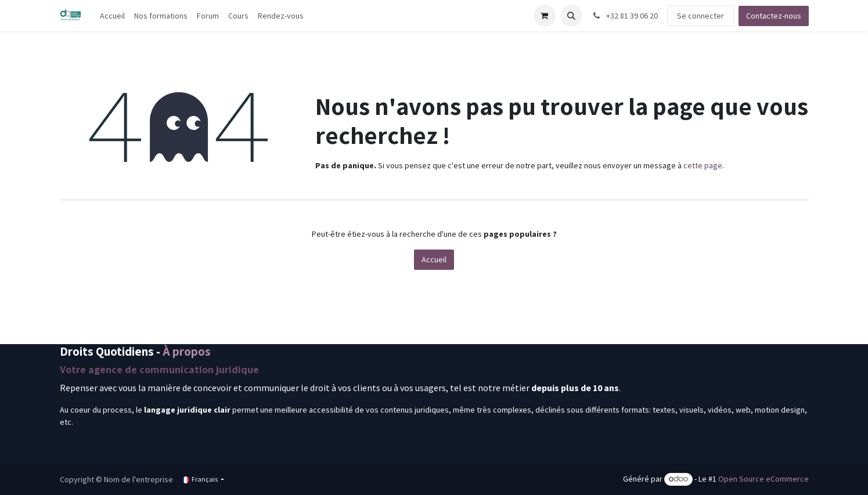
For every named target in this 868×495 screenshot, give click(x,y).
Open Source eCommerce (763, 479)
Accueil (434, 259)
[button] (571, 16)
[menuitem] (112, 16)
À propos (187, 351)
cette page (703, 165)
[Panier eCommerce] (545, 16)
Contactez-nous (774, 16)
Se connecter (700, 16)
